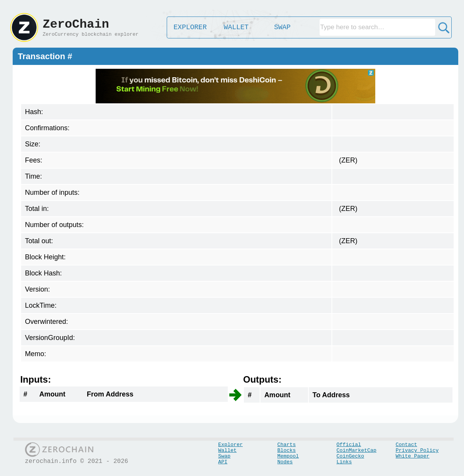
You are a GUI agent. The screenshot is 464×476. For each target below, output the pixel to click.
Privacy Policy (417, 450)
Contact (406, 445)
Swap (224, 456)
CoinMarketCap (356, 450)
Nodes (285, 462)
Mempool (288, 456)
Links (344, 462)
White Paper (413, 456)
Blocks (287, 450)
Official (349, 445)
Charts (287, 445)
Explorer (230, 445)
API (223, 462)
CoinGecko (350, 456)
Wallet (227, 450)
